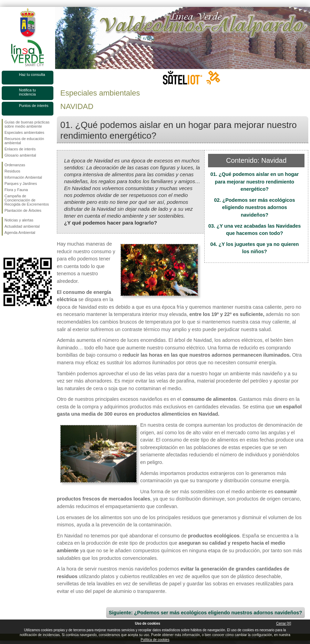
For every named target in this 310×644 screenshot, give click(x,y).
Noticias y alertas (19, 220)
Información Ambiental (23, 177)
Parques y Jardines (21, 184)
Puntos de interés (34, 106)
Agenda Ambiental (20, 232)
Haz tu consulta (32, 75)
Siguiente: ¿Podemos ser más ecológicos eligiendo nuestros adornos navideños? (205, 613)
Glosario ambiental (20, 155)
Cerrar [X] (284, 623)
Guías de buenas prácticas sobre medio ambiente (27, 124)
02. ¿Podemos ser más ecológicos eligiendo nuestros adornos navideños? (254, 207)
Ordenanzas (15, 165)
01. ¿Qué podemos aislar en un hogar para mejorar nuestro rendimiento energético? (255, 182)
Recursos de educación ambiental (24, 141)
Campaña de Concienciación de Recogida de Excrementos (27, 200)
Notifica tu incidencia (27, 92)
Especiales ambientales (24, 132)
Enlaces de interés (20, 149)
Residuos (12, 171)
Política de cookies (155, 640)
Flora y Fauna (16, 190)
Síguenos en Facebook (6, 247)
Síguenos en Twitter (17, 247)
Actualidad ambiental (22, 226)
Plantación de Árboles (23, 210)
